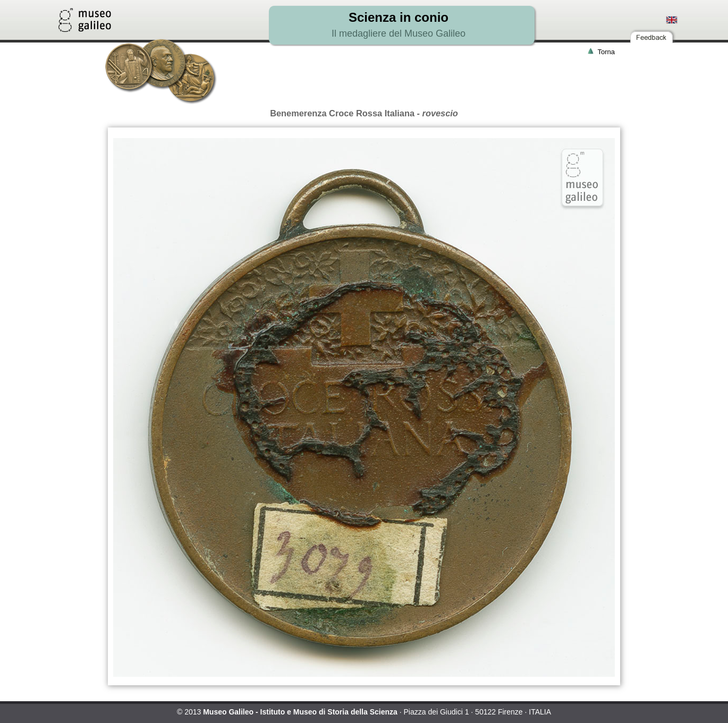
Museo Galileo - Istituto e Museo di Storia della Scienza (300, 712)
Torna (606, 52)
